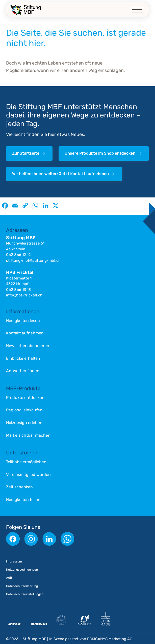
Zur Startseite (30, 154)
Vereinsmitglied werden (28, 475)
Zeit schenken (19, 487)
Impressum (14, 561)
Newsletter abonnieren (28, 346)
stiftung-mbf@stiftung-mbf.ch (33, 260)
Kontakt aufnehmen (25, 333)
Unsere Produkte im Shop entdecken (104, 154)
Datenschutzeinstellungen (25, 594)
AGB (9, 578)
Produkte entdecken (25, 398)
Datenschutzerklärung (22, 586)
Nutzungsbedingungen (22, 570)
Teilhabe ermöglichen (26, 462)
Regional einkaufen (24, 410)
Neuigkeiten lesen (23, 321)
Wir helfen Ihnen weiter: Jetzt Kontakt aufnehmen (64, 174)
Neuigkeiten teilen (23, 500)
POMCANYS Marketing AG (110, 639)
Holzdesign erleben (24, 423)
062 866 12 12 (18, 255)
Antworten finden (23, 371)
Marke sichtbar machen (28, 435)
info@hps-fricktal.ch (24, 295)
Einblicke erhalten (23, 358)
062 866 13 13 (18, 290)
